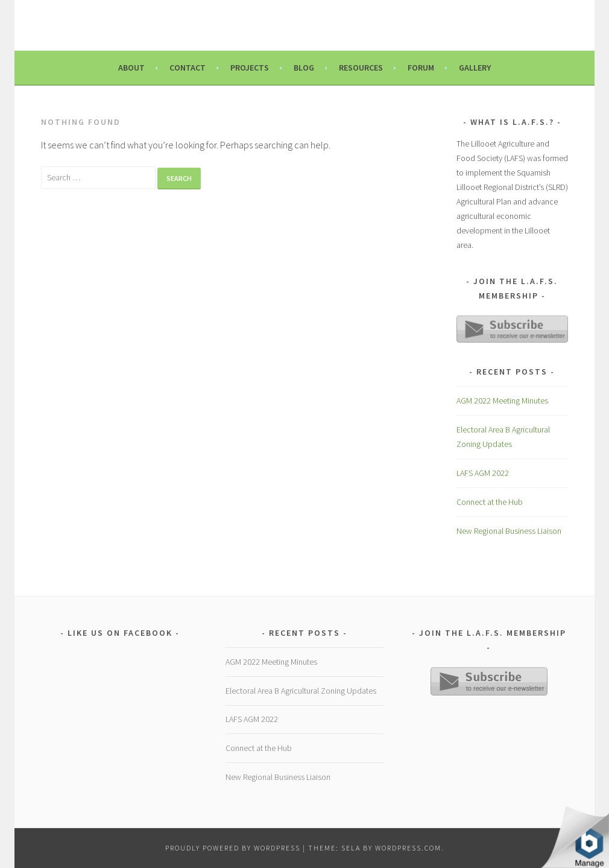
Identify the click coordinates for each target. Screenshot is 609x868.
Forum (421, 68)
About (131, 68)
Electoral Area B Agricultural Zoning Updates (301, 691)
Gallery (475, 68)
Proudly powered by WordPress (233, 848)
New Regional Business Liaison (509, 531)
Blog (304, 68)
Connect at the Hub (490, 502)
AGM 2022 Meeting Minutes (502, 401)
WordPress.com (408, 848)
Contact (188, 68)
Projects (250, 68)
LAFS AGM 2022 (483, 473)
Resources (361, 68)
